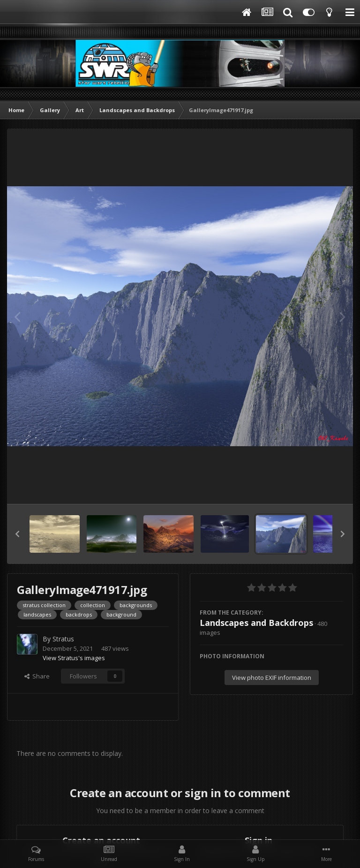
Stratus (63, 639)
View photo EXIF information (272, 678)
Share (37, 676)
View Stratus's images (74, 658)
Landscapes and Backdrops (256, 623)
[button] (17, 534)
